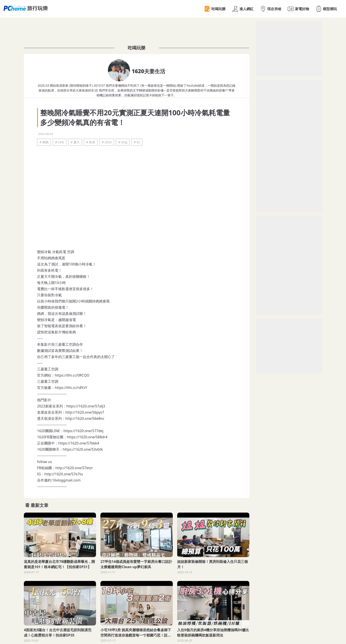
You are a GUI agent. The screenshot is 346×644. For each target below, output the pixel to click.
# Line (60, 142)
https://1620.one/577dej (83, 431)
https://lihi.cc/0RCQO (72, 375)
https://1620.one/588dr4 (87, 437)
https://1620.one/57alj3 (86, 406)
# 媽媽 (44, 142)
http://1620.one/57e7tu (64, 474)
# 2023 (107, 142)
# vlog (123, 142)
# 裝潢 (91, 142)
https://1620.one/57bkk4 (79, 443)
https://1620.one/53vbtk (83, 449)
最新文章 (39, 505)
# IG (137, 142)
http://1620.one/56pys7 (85, 412)
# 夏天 (75, 142)
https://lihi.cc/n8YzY (71, 388)
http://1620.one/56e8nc (85, 418)
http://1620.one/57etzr (74, 468)
